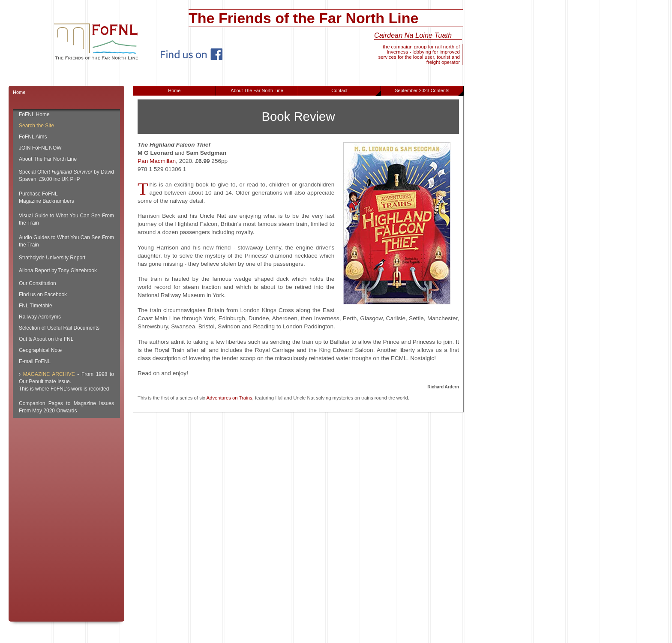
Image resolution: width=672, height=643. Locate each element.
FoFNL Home (34, 114)
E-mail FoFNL (35, 361)
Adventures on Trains (229, 398)
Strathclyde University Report (52, 258)
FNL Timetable (36, 306)
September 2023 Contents (429, 92)
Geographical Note (40, 350)
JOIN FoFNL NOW (40, 148)
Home (174, 90)
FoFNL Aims (33, 137)
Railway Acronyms (40, 317)
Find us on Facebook (43, 294)
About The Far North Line (257, 90)
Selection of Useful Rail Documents (59, 328)
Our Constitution (37, 283)
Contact (356, 92)
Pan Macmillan (157, 161)
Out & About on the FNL (46, 339)
